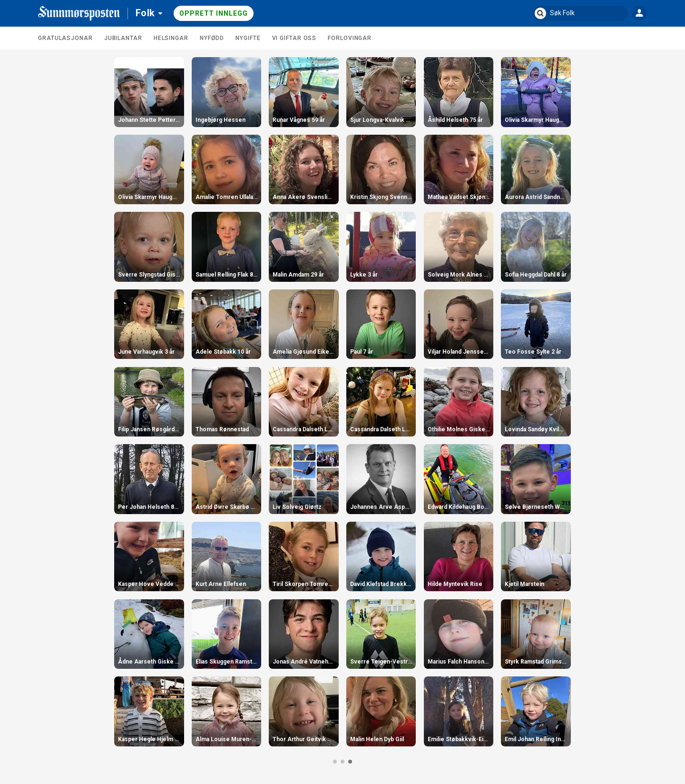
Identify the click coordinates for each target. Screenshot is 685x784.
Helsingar (171, 38)
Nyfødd (212, 38)
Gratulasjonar (65, 38)
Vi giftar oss (294, 38)
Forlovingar (350, 38)
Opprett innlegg (214, 13)
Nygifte (248, 38)
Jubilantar (123, 38)
